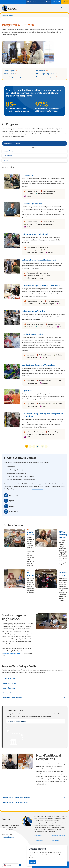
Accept (33, 862)
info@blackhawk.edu (8, 837)
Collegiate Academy (10, 693)
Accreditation (39, 840)
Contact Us (55, 840)
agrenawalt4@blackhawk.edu (13, 653)
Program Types (8, 151)
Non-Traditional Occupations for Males (16, 802)
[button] (11, 865)
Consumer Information (59, 835)
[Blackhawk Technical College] (9, 8)
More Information (38, 489)
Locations (7, 160)
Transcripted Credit (9, 678)
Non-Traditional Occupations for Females (16, 798)
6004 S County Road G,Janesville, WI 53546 (9, 829)
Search (49, 2)
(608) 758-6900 (7, 834)
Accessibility (38, 835)
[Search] (36, 2)
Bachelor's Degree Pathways (17, 721)
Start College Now (9, 688)
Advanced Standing (10, 683)
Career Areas (8, 156)
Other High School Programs (12, 698)
